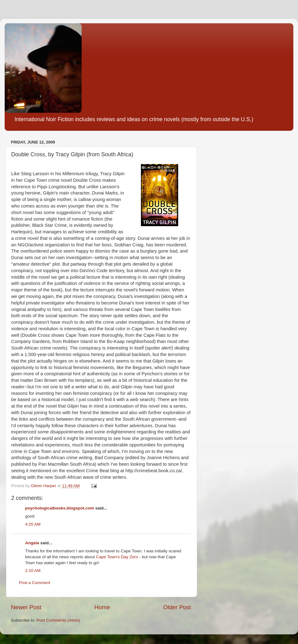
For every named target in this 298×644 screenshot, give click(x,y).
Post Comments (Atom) (58, 620)
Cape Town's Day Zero (117, 557)
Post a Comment (35, 583)
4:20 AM (33, 524)
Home (102, 607)
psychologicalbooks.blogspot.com (60, 508)
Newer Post (26, 607)
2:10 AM (33, 571)
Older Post (177, 607)
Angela (32, 543)
